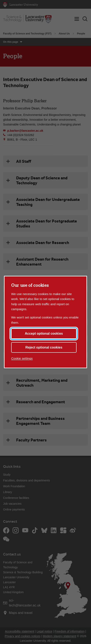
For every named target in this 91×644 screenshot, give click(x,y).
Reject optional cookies (44, 347)
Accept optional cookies (44, 334)
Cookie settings (22, 358)
